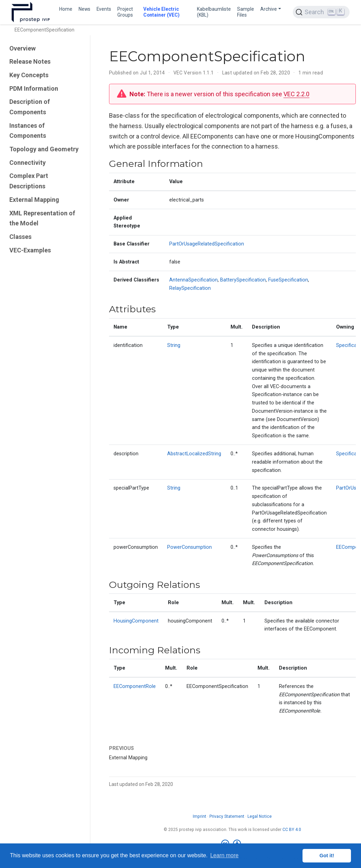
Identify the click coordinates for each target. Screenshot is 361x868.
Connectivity (28, 163)
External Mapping (34, 200)
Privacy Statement (227, 816)
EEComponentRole (135, 686)
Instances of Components (28, 131)
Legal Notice (260, 816)
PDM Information (34, 88)
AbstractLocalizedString (194, 454)
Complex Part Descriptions (29, 181)
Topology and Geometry (44, 149)
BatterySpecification (243, 280)
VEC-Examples (30, 250)
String (174, 345)
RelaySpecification (190, 288)
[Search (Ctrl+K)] (321, 12)
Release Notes (30, 61)
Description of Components (30, 107)
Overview (22, 48)
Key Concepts (29, 75)
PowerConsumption (189, 547)
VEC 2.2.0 (296, 94)
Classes (20, 237)
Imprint (200, 816)
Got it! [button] (327, 856)
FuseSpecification (288, 280)
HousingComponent (136, 621)
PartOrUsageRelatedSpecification (207, 244)
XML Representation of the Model (42, 218)
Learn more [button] (224, 855)
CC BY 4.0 (292, 830)
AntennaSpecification (193, 280)
